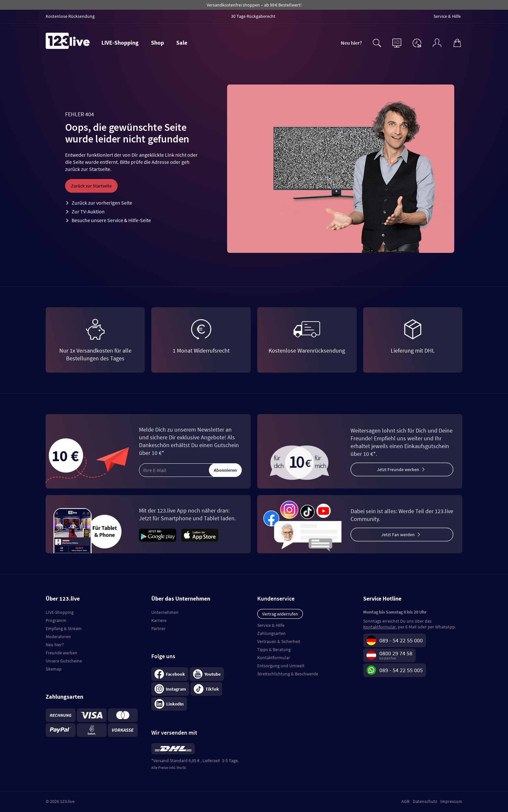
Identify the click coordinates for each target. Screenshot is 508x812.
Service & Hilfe (271, 625)
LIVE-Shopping (120, 43)
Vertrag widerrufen (280, 614)
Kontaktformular (274, 658)
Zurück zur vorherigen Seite (102, 203)
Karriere (159, 620)
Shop (157, 43)
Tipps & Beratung (274, 649)
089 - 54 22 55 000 (401, 640)
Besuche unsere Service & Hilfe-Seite (111, 220)
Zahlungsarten (271, 633)
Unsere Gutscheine (64, 661)
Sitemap (54, 669)
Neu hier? (351, 43)
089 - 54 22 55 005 (401, 670)
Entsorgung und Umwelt (281, 666)
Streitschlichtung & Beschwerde (288, 674)
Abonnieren (225, 470)
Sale (182, 43)
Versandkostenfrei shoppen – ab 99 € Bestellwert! (254, 5)
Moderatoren (58, 637)
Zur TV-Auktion (88, 211)
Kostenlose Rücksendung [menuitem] (70, 16)
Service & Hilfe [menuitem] (447, 16)
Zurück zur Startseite (91, 186)
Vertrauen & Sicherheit (279, 641)
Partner (158, 628)
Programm (56, 620)
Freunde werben (62, 653)
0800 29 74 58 (396, 653)
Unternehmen (165, 612)
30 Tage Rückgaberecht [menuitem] (253, 16)
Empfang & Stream (64, 628)
